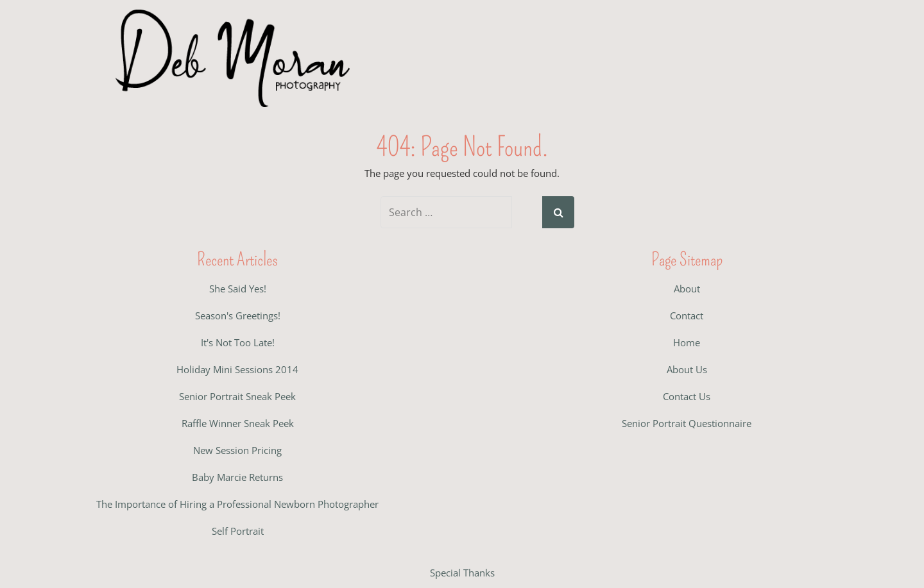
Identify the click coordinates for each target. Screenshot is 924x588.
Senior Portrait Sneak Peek (237, 396)
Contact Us (687, 396)
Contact (687, 315)
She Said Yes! (238, 289)
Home (687, 342)
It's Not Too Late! (238, 342)
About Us (687, 369)
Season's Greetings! (238, 315)
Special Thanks (462, 573)
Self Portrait (238, 531)
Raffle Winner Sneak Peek (238, 423)
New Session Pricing (237, 450)
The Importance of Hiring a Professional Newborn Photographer (237, 504)
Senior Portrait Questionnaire (687, 423)
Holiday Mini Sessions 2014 (237, 369)
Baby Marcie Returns (237, 477)
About (687, 289)
